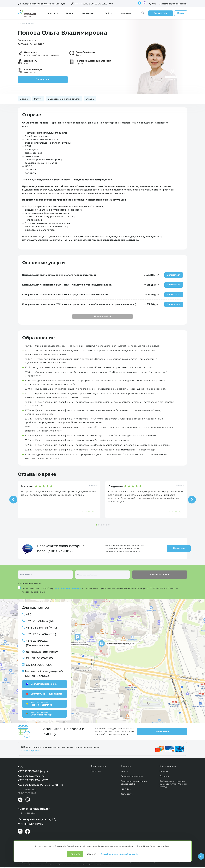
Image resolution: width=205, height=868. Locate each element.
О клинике (88, 13)
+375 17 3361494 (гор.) (41, 635)
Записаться (35, 79)
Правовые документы (132, 775)
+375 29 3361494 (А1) (40, 622)
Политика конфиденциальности (32, 855)
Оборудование (99, 765)
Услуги (51, 13)
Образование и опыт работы (64, 99)
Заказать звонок (160, 575)
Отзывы (90, 99)
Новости (164, 770)
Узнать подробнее (31, 749)
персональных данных (68, 589)
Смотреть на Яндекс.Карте (44, 694)
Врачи (70, 13)
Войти (181, 13)
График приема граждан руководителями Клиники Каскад (173, 783)
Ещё (107, 13)
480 (154, 4)
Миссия (124, 770)
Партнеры (126, 788)
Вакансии (164, 775)
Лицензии (54, 855)
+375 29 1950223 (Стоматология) (37, 643)
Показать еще (88, 512)
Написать (171, 549)
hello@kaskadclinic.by (42, 652)
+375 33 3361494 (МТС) (42, 628)
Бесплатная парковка (41, 685)
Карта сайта (127, 793)
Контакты (126, 13)
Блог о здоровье (168, 765)
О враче (24, 99)
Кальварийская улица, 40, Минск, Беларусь (44, 674)
